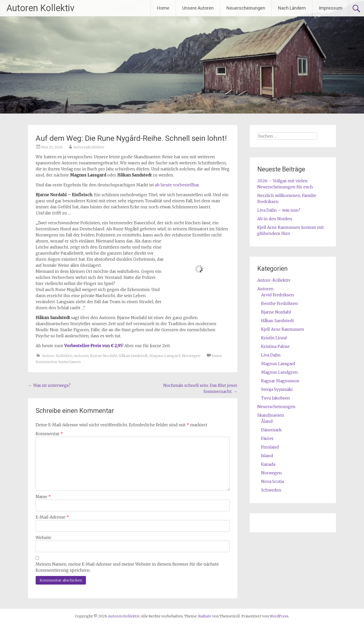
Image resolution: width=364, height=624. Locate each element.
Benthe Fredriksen (280, 303)
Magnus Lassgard (165, 356)
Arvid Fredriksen (278, 295)
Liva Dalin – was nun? (279, 210)
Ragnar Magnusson (280, 381)
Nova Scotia (272, 481)
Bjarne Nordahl (104, 356)
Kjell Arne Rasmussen (283, 329)
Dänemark (271, 430)
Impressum (331, 8)
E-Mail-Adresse (52, 517)
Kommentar (49, 434)
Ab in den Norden (275, 219)
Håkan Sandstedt (133, 356)
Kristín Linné (274, 338)
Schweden (271, 490)
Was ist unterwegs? (49, 385)
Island (267, 456)
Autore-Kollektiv (57, 356)
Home (163, 8)
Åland (267, 421)
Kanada (268, 464)
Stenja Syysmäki (277, 389)
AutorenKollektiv (89, 147)
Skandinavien (271, 415)
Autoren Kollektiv (40, 8)
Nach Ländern (292, 8)
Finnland (270, 447)
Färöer (267, 438)
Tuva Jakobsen (276, 398)
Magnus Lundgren (279, 372)
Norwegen (191, 356)
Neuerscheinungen (246, 8)
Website (43, 538)
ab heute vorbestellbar (177, 185)
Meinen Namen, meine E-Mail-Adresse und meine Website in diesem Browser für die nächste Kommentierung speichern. (127, 567)
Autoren (81, 356)
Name (43, 497)
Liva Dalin (271, 355)
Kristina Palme (275, 346)
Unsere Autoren (198, 8)
